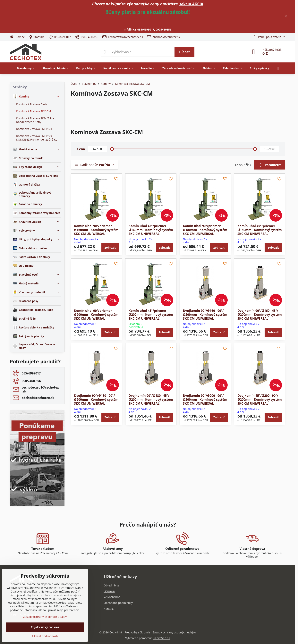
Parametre (270, 165)
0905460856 (164, 29)
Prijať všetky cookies (45, 627)
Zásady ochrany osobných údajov (174, 632)
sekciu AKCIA (191, 4)
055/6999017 (146, 29)
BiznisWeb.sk (161, 638)
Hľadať (184, 52)
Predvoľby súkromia (137, 632)
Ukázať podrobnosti (45, 636)
